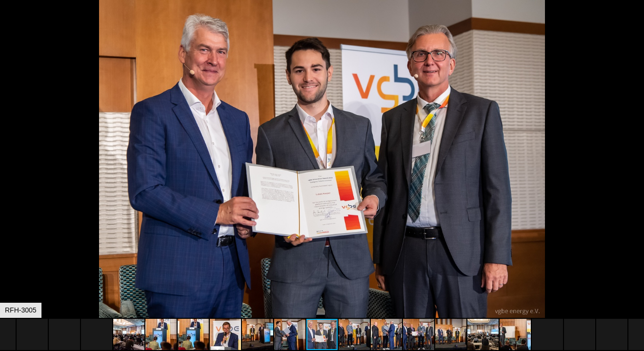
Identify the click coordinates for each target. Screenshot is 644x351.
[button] (635, 25)
